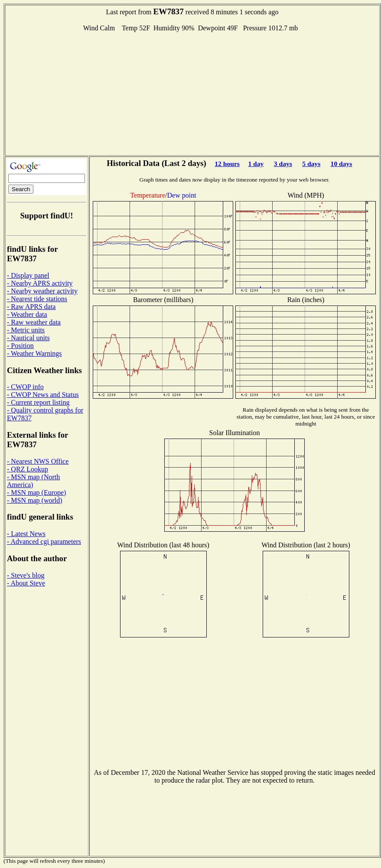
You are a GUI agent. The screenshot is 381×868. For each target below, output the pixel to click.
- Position (20, 346)
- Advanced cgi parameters (44, 541)
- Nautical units (28, 338)
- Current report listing (38, 402)
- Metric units (26, 330)
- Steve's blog (26, 575)
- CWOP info (25, 387)
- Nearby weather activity (42, 291)
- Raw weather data (34, 322)
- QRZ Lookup (28, 469)
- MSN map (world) (35, 500)
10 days (342, 164)
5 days (311, 164)
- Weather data (27, 314)
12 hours (227, 164)
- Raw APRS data (31, 307)
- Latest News (26, 534)
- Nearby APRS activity (40, 283)
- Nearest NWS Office (38, 461)
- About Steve (26, 583)
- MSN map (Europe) (36, 493)
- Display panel (28, 275)
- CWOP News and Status (43, 395)
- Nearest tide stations (37, 299)
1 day (256, 164)
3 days (283, 164)
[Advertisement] (192, 93)
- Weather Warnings (34, 353)
